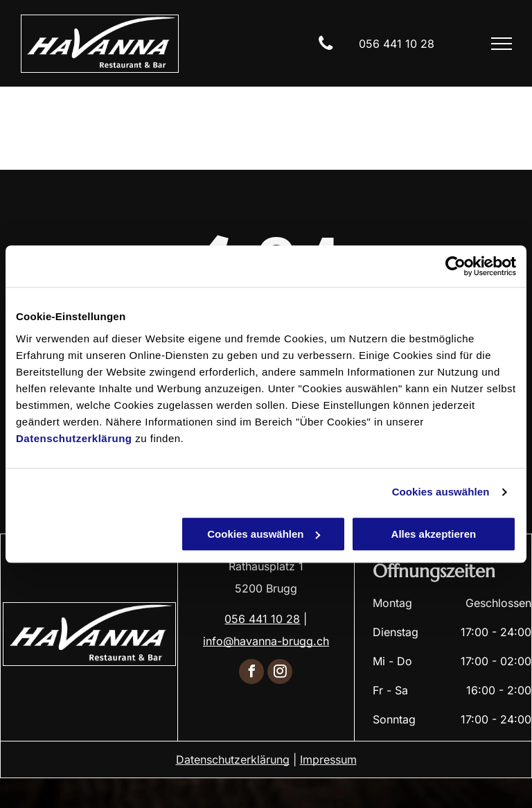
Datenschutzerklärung (74, 438)
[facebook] (251, 673)
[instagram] (280, 673)
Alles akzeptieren (434, 534)
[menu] (502, 44)
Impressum (328, 759)
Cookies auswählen (441, 492)
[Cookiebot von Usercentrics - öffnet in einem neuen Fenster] (455, 266)
